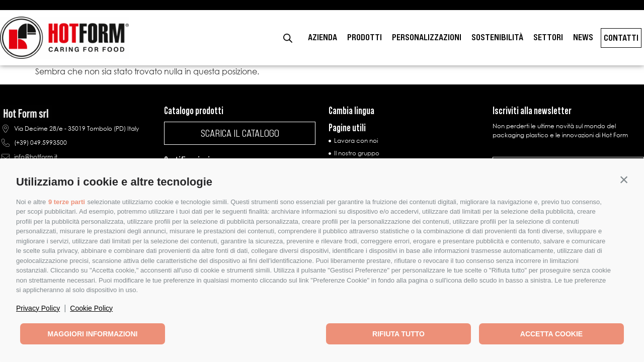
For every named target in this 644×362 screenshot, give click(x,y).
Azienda (323, 37)
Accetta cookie (551, 334)
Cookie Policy (91, 308)
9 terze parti (67, 202)
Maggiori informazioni (93, 334)
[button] (624, 179)
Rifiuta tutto (398, 334)
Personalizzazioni (427, 37)
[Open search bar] (288, 38)
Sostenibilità (497, 37)
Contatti (621, 38)
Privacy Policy (38, 308)
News (583, 37)
